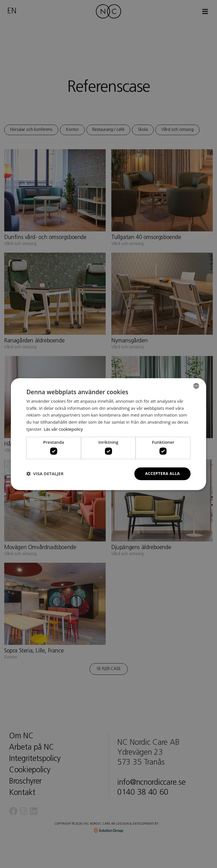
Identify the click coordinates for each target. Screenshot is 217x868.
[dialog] (108, 434)
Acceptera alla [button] (162, 473)
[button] (45, 474)
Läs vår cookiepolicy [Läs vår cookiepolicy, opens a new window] (63, 429)
